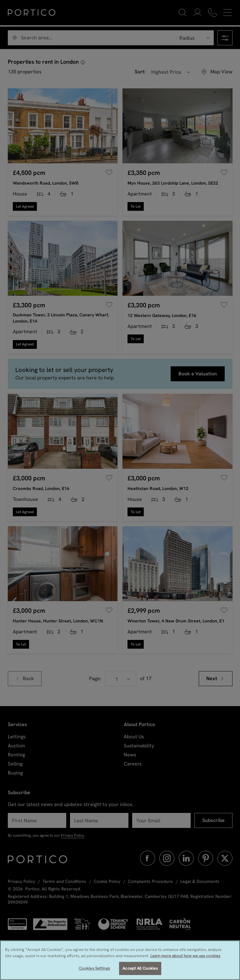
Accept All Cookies (140, 968)
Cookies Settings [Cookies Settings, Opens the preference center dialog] (94, 968)
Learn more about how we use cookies (185, 956)
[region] (120, 960)
